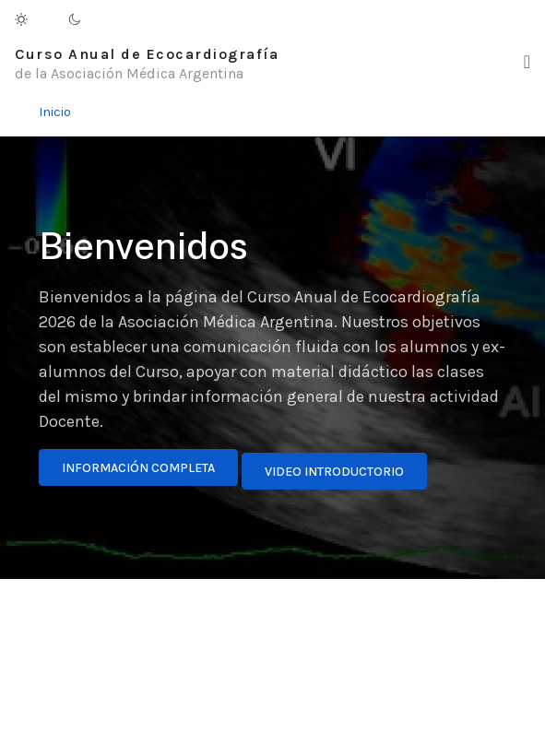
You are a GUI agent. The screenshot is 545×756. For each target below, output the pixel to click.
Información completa (138, 468)
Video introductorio (334, 472)
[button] (527, 62)
